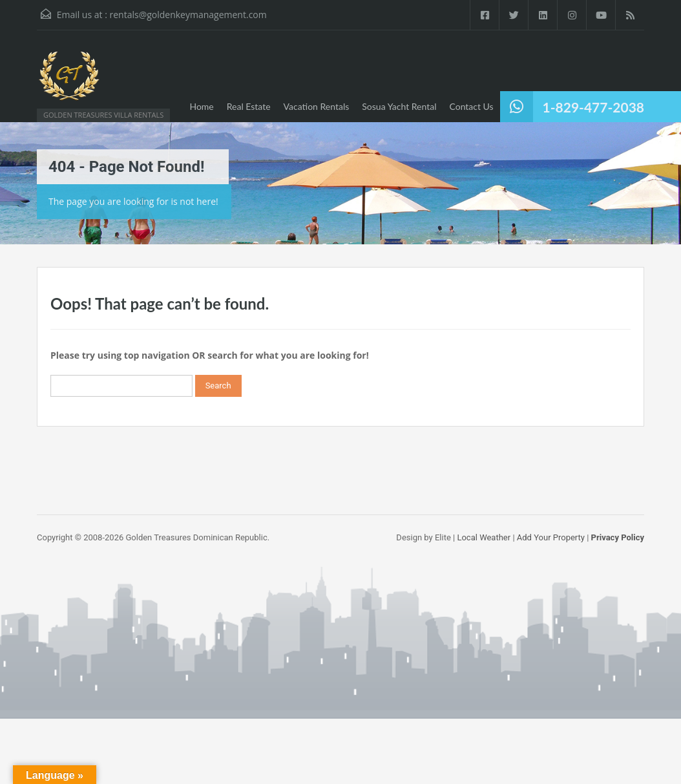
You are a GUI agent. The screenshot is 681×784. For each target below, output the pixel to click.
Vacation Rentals (317, 106)
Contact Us (471, 106)
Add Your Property (551, 537)
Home (201, 106)
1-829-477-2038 (593, 107)
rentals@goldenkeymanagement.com (188, 15)
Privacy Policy (618, 537)
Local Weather (484, 537)
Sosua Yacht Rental (399, 106)
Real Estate (249, 106)
